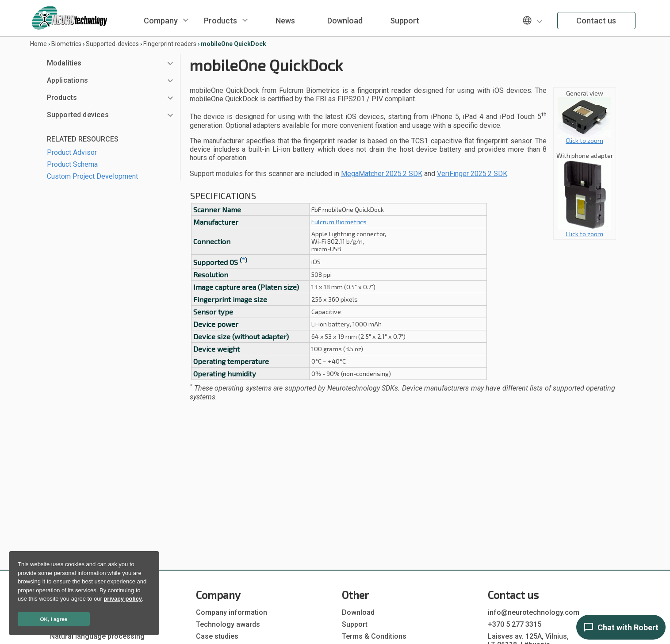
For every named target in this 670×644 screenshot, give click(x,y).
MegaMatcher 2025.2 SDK (382, 174)
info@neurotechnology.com (534, 612)
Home (38, 44)
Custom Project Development (92, 176)
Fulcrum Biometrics (339, 222)
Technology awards (228, 624)
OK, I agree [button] (54, 619)
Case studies (217, 636)
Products (220, 21)
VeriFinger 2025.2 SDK (472, 174)
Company (161, 21)
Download (345, 21)
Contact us (596, 21)
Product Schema (72, 164)
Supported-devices (112, 44)
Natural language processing (97, 636)
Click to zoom (585, 137)
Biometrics (66, 44)
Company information (232, 612)
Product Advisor (72, 152)
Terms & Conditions (374, 636)
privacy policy (123, 599)
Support (405, 21)
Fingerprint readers (170, 44)
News (285, 21)
